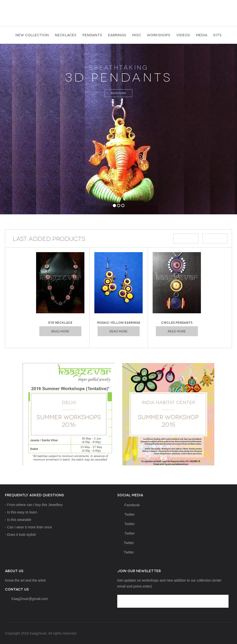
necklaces (66, 35)
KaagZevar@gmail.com (30, 599)
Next (215, 238)
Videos (183, 35)
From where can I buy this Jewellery (35, 505)
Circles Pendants (177, 322)
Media (202, 35)
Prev (186, 238)
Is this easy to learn (22, 512)
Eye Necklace (60, 322)
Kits (217, 35)
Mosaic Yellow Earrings (119, 322)
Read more (118, 93)
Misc (137, 35)
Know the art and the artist (25, 580)
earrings (117, 35)
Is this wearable (19, 520)
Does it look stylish (22, 535)
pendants (92, 35)
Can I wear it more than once (30, 527)
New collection (32, 35)
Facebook (128, 505)
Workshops (159, 35)
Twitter (126, 514)
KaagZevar (119, 11)
